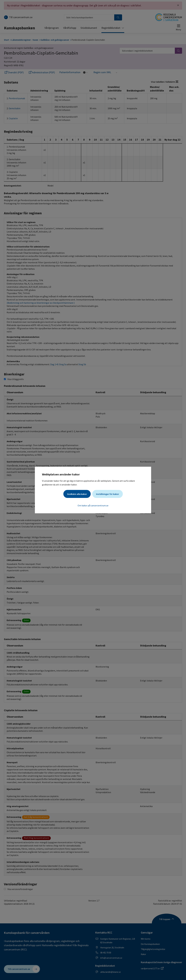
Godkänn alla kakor (77, 494)
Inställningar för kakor (108, 494)
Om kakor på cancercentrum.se (93, 505)
